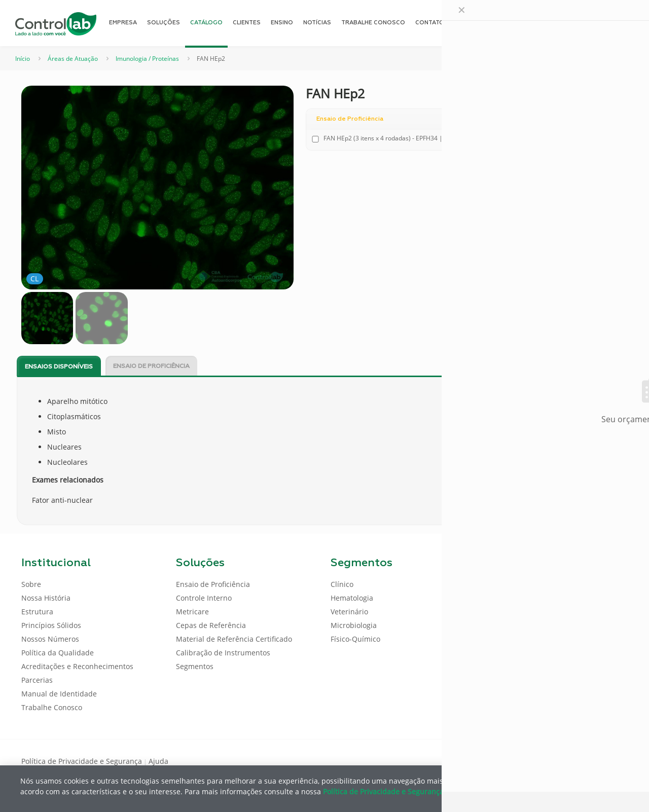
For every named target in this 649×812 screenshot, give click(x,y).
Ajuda (158, 761)
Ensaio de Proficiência (151, 366)
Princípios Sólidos (51, 625)
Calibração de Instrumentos (223, 653)
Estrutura (37, 612)
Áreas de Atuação (73, 59)
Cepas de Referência (211, 625)
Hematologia (352, 598)
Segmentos (195, 666)
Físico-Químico (355, 639)
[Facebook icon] (563, 760)
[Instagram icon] (611, 760)
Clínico (342, 584)
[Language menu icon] (560, 23)
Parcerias (37, 680)
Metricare (192, 612)
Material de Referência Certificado (234, 639)
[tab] (59, 366)
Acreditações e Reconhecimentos (77, 666)
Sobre (31, 584)
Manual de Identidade (59, 694)
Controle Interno (204, 598)
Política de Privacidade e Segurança (82, 761)
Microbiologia (354, 625)
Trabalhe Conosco (52, 707)
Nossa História (46, 598)
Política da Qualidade (58, 653)
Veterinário (349, 612)
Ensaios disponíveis (59, 367)
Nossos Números (50, 639)
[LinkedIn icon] (579, 760)
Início (23, 59)
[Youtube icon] (595, 760)
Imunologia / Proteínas (147, 59)
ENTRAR (604, 23)
